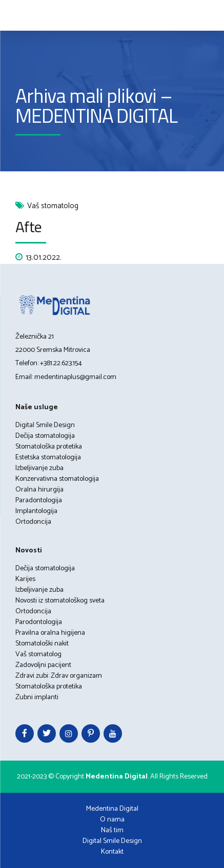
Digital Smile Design (45, 425)
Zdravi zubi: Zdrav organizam (59, 676)
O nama (112, 820)
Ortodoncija (33, 522)
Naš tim (112, 830)
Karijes (25, 579)
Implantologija (36, 511)
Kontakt (112, 852)
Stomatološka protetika (49, 447)
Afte (28, 227)
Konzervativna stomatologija (57, 479)
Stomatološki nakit (42, 644)
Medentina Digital (112, 809)
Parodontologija (39, 622)
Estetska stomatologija (48, 458)
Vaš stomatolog (53, 206)
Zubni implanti (37, 697)
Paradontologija (39, 500)
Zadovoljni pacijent (43, 665)
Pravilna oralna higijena (50, 633)
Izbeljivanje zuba (39, 468)
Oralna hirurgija (39, 490)
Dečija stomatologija (45, 436)
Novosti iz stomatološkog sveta (60, 601)
